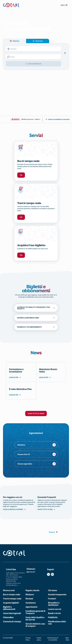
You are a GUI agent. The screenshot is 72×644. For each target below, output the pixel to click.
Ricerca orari (9, 590)
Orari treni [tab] (38, 41)
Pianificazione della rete (57, 623)
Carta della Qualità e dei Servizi (35, 618)
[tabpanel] (36, 56)
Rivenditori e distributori (54, 604)
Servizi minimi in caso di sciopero (35, 625)
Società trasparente (57, 594)
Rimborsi (30, 594)
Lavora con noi (55, 609)
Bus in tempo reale (12, 594)
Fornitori (52, 599)
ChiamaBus (8, 617)
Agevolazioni (31, 607)
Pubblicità (53, 617)
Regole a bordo (32, 590)
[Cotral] (11, 5)
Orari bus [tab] (15, 41)
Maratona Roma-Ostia (48, 370)
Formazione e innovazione (16, 370)
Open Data (67, 639)
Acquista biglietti (11, 603)
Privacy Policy (28, 639)
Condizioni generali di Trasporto (35, 612)
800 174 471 (31, 572)
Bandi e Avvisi (54, 613)
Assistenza (31, 603)
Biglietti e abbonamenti (9, 608)
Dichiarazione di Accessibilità (53, 639)
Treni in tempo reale (12, 599)
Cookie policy (39, 639)
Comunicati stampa (12, 621)
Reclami (29, 599)
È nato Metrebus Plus (20, 389)
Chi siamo (52, 590)
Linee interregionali (12, 613)
